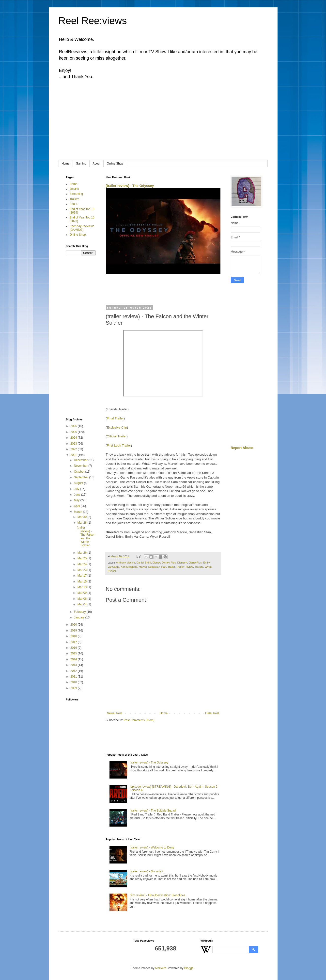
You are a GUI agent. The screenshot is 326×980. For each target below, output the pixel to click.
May (77, 500)
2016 (74, 648)
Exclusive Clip (117, 427)
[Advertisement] (163, 123)
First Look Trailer (119, 445)
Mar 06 (83, 599)
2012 (74, 671)
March (78, 512)
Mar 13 (83, 587)
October (79, 472)
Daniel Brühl (144, 563)
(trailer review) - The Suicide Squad (153, 811)
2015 (74, 653)
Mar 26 (83, 553)
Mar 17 (83, 576)
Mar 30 (83, 517)
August (79, 483)
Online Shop (115, 164)
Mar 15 (83, 581)
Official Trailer (117, 436)
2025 (74, 432)
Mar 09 (83, 593)
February (80, 612)
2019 (74, 631)
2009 (74, 688)
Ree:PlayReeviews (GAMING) (82, 228)
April (77, 506)
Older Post (212, 713)
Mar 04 (83, 604)
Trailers (199, 567)
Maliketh (161, 968)
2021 (74, 455)
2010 (74, 682)
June (77, 495)
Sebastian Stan (157, 567)
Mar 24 (83, 564)
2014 (74, 659)
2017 (74, 642)
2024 (74, 438)
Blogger (189, 968)
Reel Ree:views (93, 21)
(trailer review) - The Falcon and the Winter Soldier (86, 536)
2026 (74, 426)
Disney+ (182, 563)
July (77, 489)
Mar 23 (83, 570)
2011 (74, 677)
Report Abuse (242, 448)
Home (66, 164)
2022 (74, 449)
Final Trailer (115, 418)
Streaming (76, 194)
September (81, 477)
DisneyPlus (195, 563)
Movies (74, 189)
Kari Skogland (129, 567)
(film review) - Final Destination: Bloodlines (157, 895)
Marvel (143, 567)
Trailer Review (185, 567)
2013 (74, 665)
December (81, 460)
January (79, 617)
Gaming (81, 164)
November (81, 466)
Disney (156, 563)
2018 (74, 636)
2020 (74, 625)
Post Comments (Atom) (139, 720)
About (97, 164)
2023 (74, 444)
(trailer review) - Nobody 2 (146, 871)
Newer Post (115, 713)
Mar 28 (83, 523)
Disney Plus (169, 563)
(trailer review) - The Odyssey (130, 186)
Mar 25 (83, 558)
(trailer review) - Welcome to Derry (152, 847)
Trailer (171, 567)
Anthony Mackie (126, 563)
